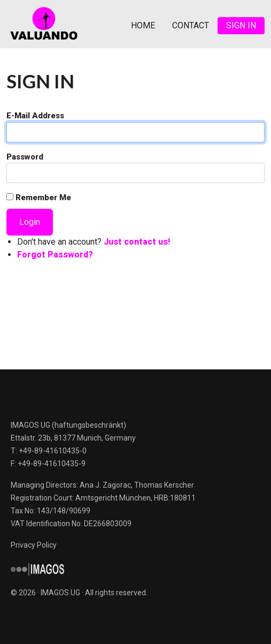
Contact (191, 25)
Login (30, 222)
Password (25, 157)
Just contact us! (137, 242)
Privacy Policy (34, 545)
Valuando (44, 24)
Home (143, 25)
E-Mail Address (35, 116)
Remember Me (39, 198)
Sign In (241, 25)
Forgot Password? (55, 255)
